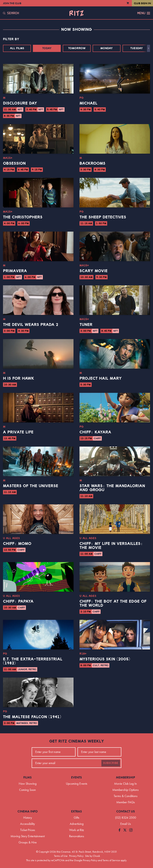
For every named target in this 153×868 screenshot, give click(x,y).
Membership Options (126, 790)
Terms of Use (61, 856)
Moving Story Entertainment (28, 836)
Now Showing (28, 784)
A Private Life (18, 432)
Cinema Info (28, 811)
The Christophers (23, 217)
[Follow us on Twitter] (125, 830)
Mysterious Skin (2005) (105, 659)
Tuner (86, 325)
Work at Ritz (76, 830)
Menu (144, 13)
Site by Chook (93, 856)
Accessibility (27, 824)
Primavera (15, 271)
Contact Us (126, 811)
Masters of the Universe (31, 486)
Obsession (14, 163)
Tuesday (137, 48)
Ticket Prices (28, 830)
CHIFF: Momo (17, 544)
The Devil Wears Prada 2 (31, 325)
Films (27, 777)
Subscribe (111, 763)
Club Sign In (142, 3)
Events (76, 777)
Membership (126, 777)
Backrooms (92, 163)
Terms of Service (111, 860)
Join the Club (12, 3)
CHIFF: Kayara (95, 432)
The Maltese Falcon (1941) (32, 717)
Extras (76, 811)
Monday (107, 48)
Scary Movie (94, 271)
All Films (17, 48)
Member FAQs (126, 802)
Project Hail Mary (101, 378)
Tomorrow (77, 48)
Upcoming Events (77, 784)
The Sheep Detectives (103, 217)
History (28, 818)
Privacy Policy (76, 856)
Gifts (76, 818)
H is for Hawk (19, 378)
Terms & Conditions (126, 796)
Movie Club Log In (126, 784)
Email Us (126, 824)
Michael (88, 103)
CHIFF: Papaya (18, 601)
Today (47, 48)
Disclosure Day (20, 103)
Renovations (77, 836)
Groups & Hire (28, 842)
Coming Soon (27, 790)
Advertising (77, 824)
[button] (149, 48)
